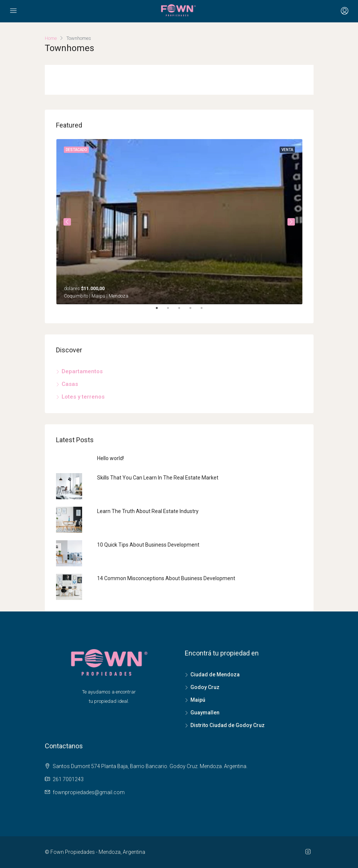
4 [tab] (194, 311)
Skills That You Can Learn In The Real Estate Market (158, 478)
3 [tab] (183, 311)
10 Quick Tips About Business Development (148, 545)
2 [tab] (172, 311)
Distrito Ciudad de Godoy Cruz (228, 725)
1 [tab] (161, 311)
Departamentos (82, 371)
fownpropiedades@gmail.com (89, 792)
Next (291, 222)
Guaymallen (205, 713)
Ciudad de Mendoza (215, 674)
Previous (67, 222)
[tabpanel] (179, 222)
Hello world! (110, 458)
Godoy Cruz (205, 687)
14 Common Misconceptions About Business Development (166, 578)
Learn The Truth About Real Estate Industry (148, 511)
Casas (70, 384)
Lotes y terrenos (83, 397)
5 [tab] (205, 311)
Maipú (198, 700)
